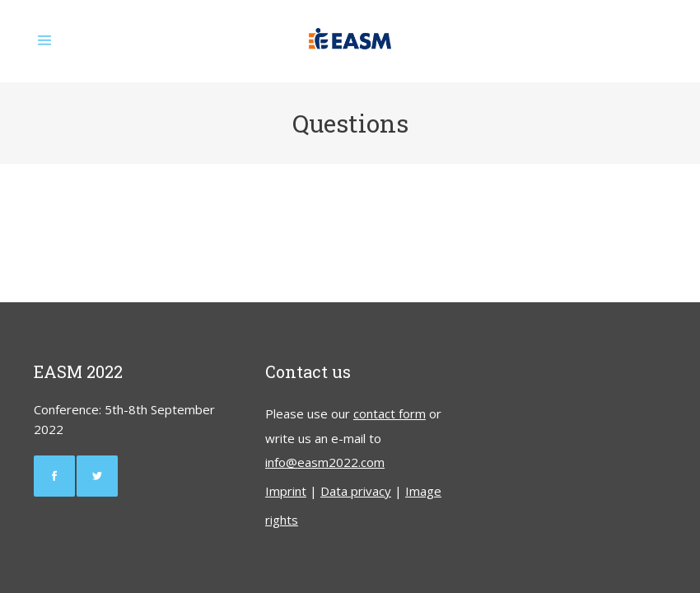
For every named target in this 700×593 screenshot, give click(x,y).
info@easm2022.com (325, 462)
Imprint (286, 491)
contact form (390, 413)
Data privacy (356, 491)
